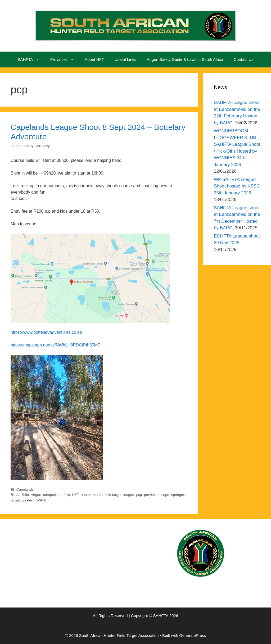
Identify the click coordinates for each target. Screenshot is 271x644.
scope (164, 495)
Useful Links (125, 59)
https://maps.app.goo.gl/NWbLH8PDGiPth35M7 (55, 345)
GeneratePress (193, 635)
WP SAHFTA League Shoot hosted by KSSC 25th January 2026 (237, 186)
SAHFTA (31, 60)
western (28, 500)
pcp (139, 495)
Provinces (65, 60)
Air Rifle (23, 495)
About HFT (94, 59)
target (15, 500)
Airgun (36, 495)
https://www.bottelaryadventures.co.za (46, 332)
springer (178, 495)
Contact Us (243, 59)
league (129, 495)
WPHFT (43, 500)
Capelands (25, 489)
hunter (86, 495)
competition (52, 495)
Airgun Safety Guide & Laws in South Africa (185, 59)
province (151, 495)
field (67, 495)
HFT (76, 495)
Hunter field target (107, 495)
